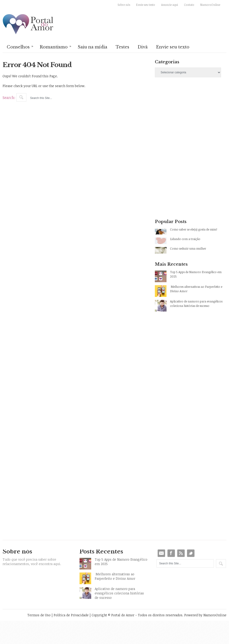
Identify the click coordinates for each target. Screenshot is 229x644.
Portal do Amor (28, 24)
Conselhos (20, 47)
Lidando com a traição (185, 239)
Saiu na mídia (92, 47)
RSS (181, 553)
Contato (189, 5)
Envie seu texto (146, 5)
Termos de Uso (39, 615)
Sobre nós (124, 5)
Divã (143, 47)
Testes (122, 47)
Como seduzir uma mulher (188, 248)
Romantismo (56, 47)
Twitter (191, 553)
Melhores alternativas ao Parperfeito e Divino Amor (196, 289)
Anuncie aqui (170, 5)
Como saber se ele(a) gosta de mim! (194, 229)
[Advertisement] (182, 116)
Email (161, 553)
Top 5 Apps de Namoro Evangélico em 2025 (196, 274)
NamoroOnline (210, 5)
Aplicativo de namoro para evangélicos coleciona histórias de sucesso (196, 303)
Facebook (171, 553)
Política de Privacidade (71, 615)
